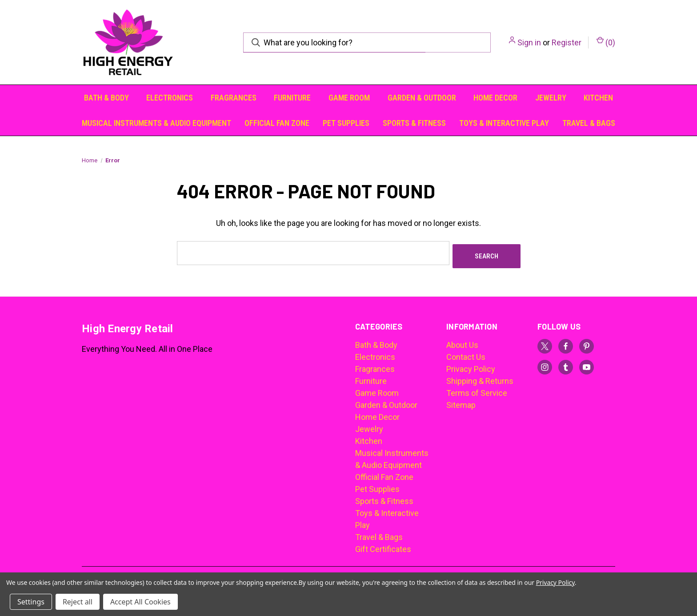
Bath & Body (106, 98)
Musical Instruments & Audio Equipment (156, 123)
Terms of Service (477, 390)
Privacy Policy (471, 366)
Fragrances (234, 98)
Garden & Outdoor (422, 98)
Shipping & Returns (480, 378)
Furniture (292, 98)
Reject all (78, 602)
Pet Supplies (346, 123)
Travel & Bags (589, 123)
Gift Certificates (383, 546)
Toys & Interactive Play (504, 123)
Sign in (529, 42)
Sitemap (461, 402)
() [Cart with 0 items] (606, 42)
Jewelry (551, 98)
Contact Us (466, 354)
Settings (31, 602)
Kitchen (598, 98)
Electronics (170, 98)
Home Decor (495, 98)
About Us (462, 342)
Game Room (349, 98)
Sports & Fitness (414, 123)
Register (567, 42)
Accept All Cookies (140, 602)
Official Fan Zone (277, 123)
